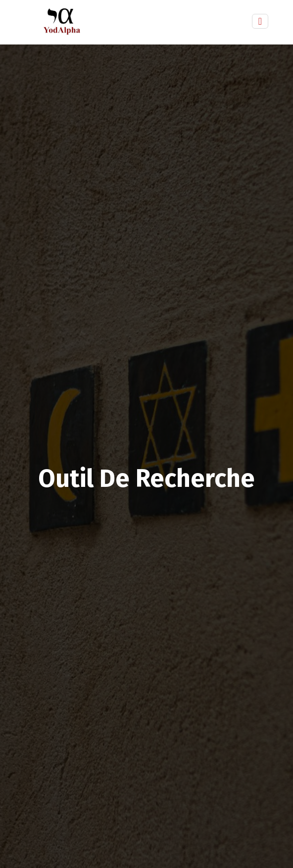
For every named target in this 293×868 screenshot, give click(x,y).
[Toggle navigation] (260, 21)
